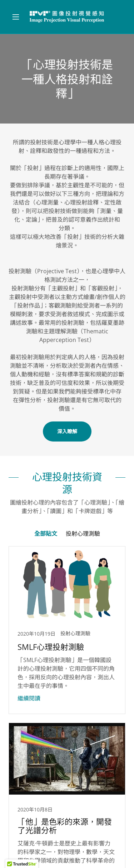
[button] (17, 17)
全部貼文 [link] (46, 534)
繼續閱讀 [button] (29, 698)
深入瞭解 (67, 431)
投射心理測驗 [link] (83, 534)
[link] (67, 17)
